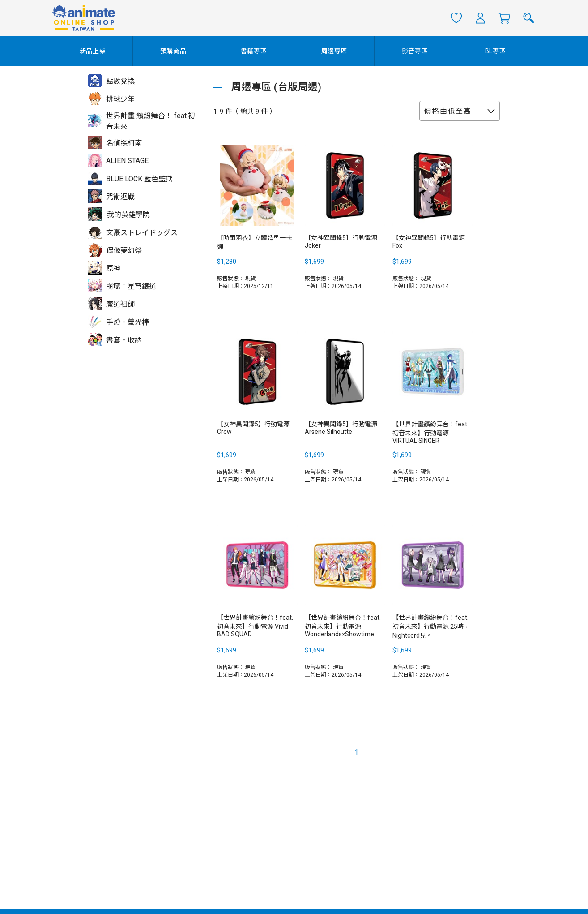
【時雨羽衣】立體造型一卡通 (255, 242)
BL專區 (496, 51)
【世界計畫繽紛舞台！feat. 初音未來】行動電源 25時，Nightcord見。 (431, 626)
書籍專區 (254, 51)
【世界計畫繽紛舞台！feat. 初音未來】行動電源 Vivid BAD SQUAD (255, 626)
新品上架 (93, 51)
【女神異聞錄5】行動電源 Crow (253, 428)
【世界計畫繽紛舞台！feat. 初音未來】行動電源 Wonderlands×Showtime (343, 626)
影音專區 (415, 51)
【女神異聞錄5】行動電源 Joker (341, 242)
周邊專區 (334, 51)
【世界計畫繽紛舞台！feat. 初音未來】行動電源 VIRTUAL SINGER (430, 432)
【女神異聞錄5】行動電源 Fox (429, 242)
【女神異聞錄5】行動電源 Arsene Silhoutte (341, 428)
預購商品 (173, 51)
